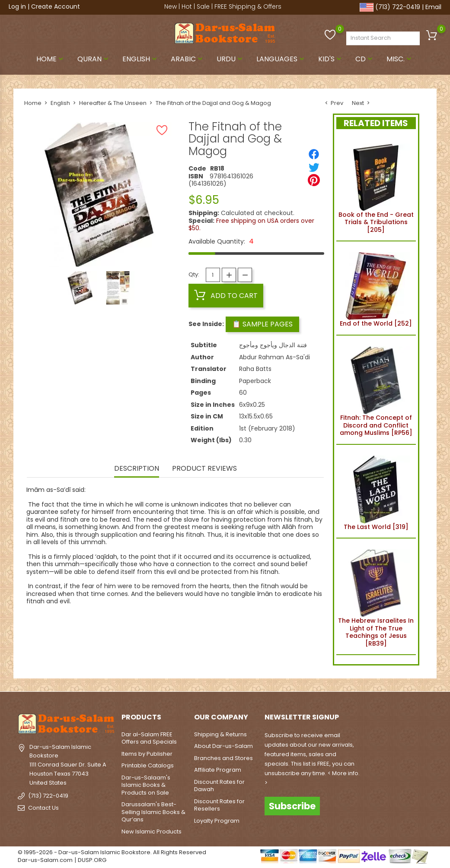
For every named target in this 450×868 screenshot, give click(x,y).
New (171, 6)
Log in (17, 6)
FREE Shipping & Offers (248, 6)
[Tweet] (314, 167)
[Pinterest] (314, 180)
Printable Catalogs (148, 765)
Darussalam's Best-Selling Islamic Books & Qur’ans (153, 812)
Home (51, 59)
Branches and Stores (223, 758)
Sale (203, 6)
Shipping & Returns (220, 734)
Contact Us (43, 808)
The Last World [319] (376, 491)
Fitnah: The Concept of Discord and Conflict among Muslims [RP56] (376, 390)
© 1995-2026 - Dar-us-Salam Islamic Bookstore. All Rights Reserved (112, 852)
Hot (187, 6)
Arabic (188, 59)
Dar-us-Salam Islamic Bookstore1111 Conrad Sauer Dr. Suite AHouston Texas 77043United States (68, 765)
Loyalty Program (217, 821)
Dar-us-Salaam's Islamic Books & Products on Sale (146, 785)
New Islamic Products (152, 832)
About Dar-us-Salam (223, 746)
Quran (94, 59)
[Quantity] (213, 275)
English (140, 59)
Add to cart (226, 295)
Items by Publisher (147, 754)
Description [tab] (137, 469)
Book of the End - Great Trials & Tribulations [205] (376, 187)
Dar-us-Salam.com (45, 860)
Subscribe (292, 806)
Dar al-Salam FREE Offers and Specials (149, 738)
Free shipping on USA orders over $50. (251, 225)
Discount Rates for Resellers (219, 805)
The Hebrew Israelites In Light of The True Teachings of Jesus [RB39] (376, 597)
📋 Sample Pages (262, 324)
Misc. (400, 59)
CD (365, 59)
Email (433, 7)
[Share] (314, 154)
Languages (281, 59)
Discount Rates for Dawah (219, 786)
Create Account (56, 6)
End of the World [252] (376, 288)
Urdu (230, 59)
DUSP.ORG (92, 860)
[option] (80, 288)
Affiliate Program (218, 770)
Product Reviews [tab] (204, 469)
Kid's (331, 59)
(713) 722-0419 (398, 7)
